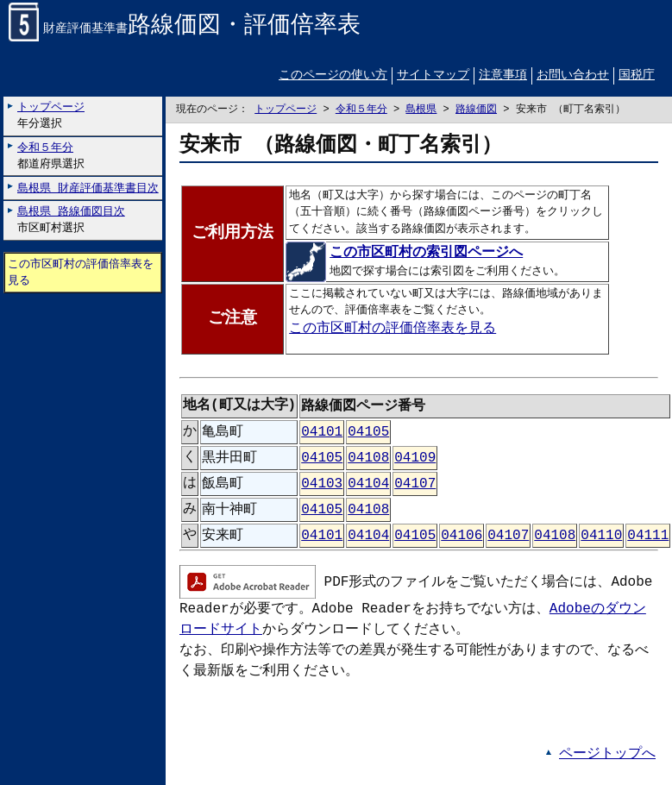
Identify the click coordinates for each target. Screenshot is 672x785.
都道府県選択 (51, 156)
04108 (368, 458)
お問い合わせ (573, 76)
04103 (322, 484)
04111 (648, 536)
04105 (368, 432)
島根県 (421, 110)
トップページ (286, 110)
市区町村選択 (71, 220)
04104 (368, 484)
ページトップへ (607, 754)
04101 (322, 432)
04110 (601, 536)
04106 (462, 536)
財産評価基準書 (185, 30)
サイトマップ (433, 76)
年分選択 (51, 116)
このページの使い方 (333, 76)
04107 (415, 484)
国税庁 (637, 76)
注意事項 (503, 76)
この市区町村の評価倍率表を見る (81, 272)
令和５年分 (361, 110)
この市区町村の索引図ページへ (406, 253)
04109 (415, 458)
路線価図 (476, 110)
